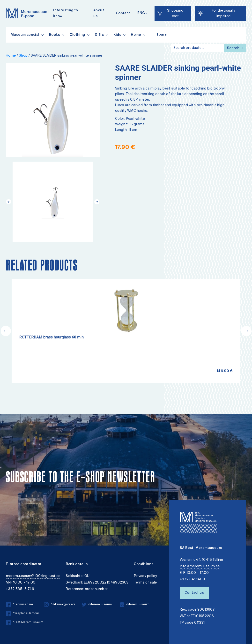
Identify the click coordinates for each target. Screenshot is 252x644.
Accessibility (8, 1)
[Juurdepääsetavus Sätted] (221, 13)
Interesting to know (66, 14)
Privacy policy (145, 576)
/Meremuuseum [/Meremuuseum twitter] (97, 605)
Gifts (102, 35)
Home (138, 35)
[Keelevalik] (142, 13)
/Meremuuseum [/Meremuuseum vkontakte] (135, 605)
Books (57, 35)
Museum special (27, 35)
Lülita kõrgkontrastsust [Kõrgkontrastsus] (7, 4)
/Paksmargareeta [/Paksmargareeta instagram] (60, 605)
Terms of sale (145, 583)
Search (235, 48)
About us (99, 14)
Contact (123, 14)
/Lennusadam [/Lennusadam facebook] (20, 605)
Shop (23, 56)
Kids (120, 35)
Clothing (80, 35)
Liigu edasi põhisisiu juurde (6, 1)
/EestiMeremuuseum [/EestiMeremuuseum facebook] (25, 623)
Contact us (194, 593)
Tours (161, 35)
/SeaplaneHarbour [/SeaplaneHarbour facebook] (22, 614)
